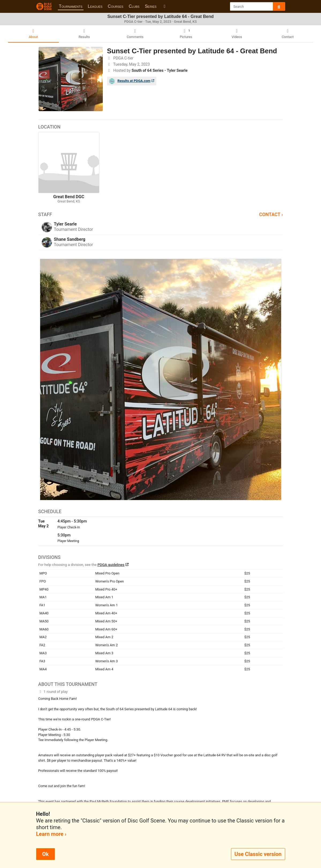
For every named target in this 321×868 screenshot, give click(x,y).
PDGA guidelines (111, 565)
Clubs (134, 6)
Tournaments (71, 6)
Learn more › (51, 834)
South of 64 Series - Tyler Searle (159, 71)
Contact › (271, 215)
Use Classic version (258, 854)
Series (151, 6)
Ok (46, 854)
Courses (116, 6)
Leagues (95, 6)
